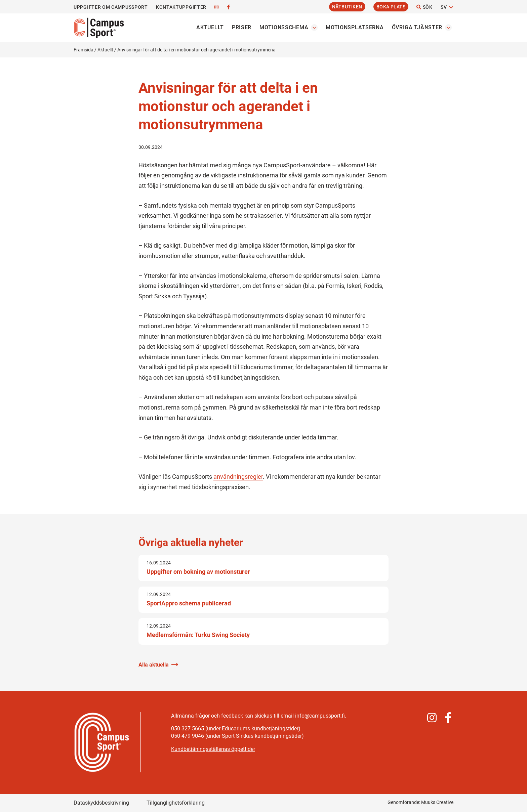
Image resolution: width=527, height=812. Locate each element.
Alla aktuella (154, 665)
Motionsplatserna (355, 27)
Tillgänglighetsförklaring (176, 803)
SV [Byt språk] (444, 7)
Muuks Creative (437, 802)
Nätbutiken (347, 7)
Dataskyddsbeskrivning (101, 803)
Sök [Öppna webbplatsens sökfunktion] (424, 7)
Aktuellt (210, 27)
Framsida (84, 50)
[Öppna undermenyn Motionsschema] (314, 28)
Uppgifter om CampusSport (111, 7)
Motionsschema (284, 27)
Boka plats (391, 7)
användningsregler (238, 477)
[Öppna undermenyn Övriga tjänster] (448, 28)
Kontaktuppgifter (181, 7)
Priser (242, 27)
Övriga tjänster (417, 27)
